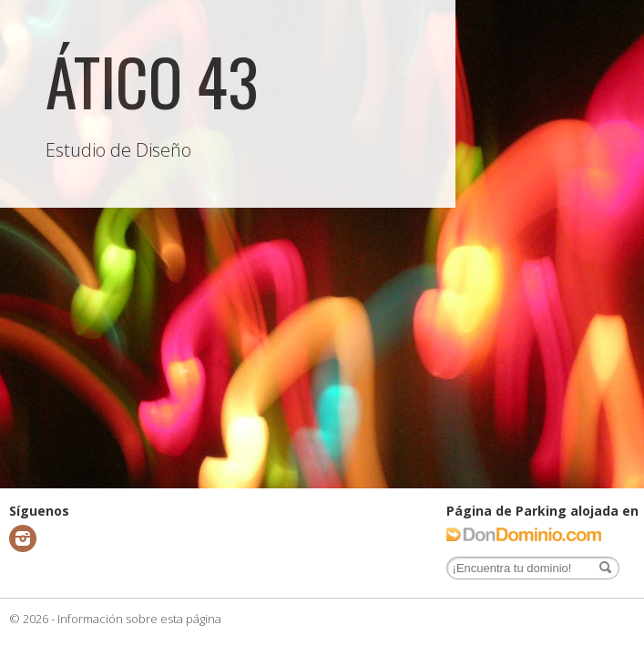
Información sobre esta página (139, 619)
